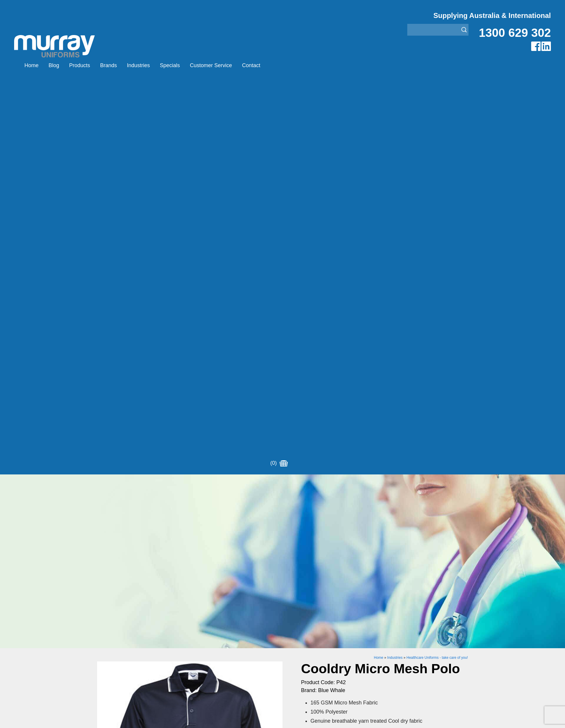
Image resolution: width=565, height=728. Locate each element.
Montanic (199, 638)
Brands (108, 65)
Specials (170, 65)
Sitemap (204, 719)
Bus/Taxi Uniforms (301, 630)
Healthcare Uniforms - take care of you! (437, 264)
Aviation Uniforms (301, 623)
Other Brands (204, 645)
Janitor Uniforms (300, 645)
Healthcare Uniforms (304, 638)
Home (31, 65)
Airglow (197, 623)
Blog (54, 65)
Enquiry (349, 476)
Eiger (195, 630)
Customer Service (211, 65)
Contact (251, 65)
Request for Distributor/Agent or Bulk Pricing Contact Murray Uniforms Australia (282, 546)
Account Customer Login (123, 675)
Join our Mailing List (282, 575)
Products (80, 65)
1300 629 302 (515, 33)
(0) (279, 65)
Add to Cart (350, 458)
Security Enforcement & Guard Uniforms (324, 660)
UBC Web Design (244, 719)
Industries (138, 65)
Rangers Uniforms (301, 652)
